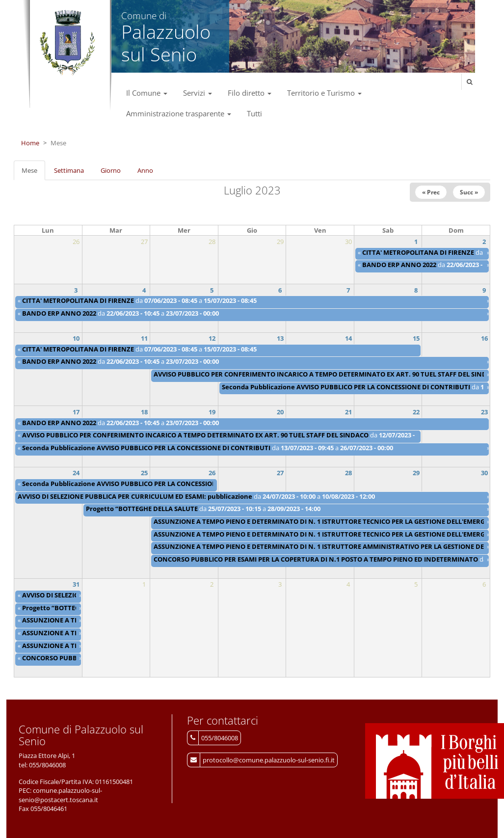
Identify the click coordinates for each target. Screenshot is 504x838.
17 (76, 412)
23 (484, 412)
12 (212, 338)
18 (144, 412)
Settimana (69, 170)
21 (348, 412)
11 (144, 338)
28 (348, 473)
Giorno (111, 170)
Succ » (469, 192)
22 (416, 412)
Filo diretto (250, 93)
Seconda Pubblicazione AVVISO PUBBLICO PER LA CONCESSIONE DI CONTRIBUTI (346, 387)
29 (416, 473)
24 (76, 473)
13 (280, 338)
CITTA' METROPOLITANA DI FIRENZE (418, 252)
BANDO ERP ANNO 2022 (399, 265)
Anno (145, 170)
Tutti (254, 113)
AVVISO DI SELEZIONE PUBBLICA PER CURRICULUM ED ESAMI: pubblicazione (135, 496)
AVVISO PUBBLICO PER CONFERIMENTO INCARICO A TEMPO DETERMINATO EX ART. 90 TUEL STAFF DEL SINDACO (327, 374)
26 (212, 473)
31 (76, 584)
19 (212, 412)
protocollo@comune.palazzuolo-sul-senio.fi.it (269, 760)
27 (280, 473)
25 (144, 473)
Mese (33, 173)
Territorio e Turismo (324, 93)
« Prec (431, 192)
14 (348, 338)
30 (484, 473)
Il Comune (147, 93)
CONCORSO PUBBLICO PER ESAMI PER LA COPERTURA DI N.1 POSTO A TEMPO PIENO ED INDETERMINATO (317, 559)
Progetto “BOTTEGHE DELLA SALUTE (142, 509)
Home (30, 143)
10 (76, 338)
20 (280, 412)
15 (416, 338)
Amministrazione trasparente (179, 113)
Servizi (198, 93)
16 (484, 338)
